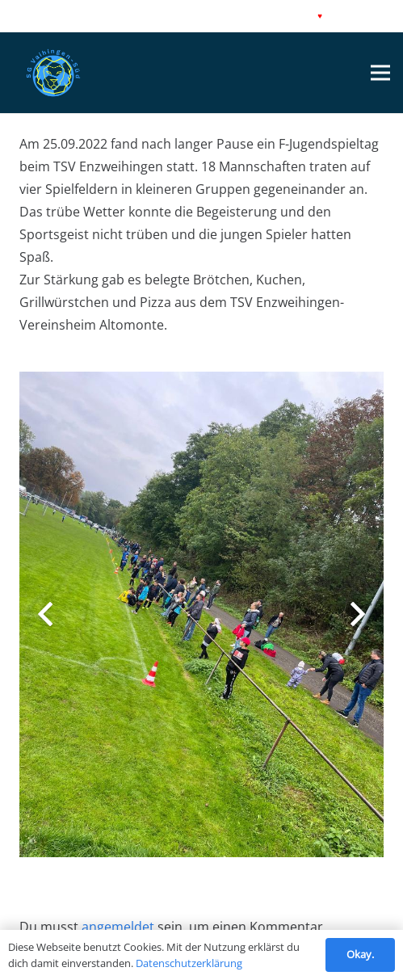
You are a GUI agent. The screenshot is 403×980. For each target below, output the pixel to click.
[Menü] (380, 73)
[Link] (53, 73)
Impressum (34, 16)
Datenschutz (90, 16)
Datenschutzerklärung (189, 963)
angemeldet (118, 927)
